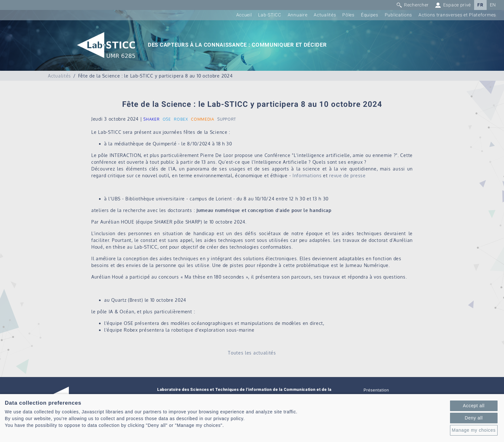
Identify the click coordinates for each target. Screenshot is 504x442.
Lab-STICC (270, 15)
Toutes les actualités (252, 353)
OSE (167, 119)
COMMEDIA (203, 119)
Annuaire (298, 15)
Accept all (474, 406)
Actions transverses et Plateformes (457, 15)
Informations (307, 175)
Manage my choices (474, 430)
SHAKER (151, 119)
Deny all (474, 418)
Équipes (370, 15)
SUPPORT (227, 119)
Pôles (348, 15)
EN (493, 5)
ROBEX (181, 119)
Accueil (244, 15)
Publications (398, 15)
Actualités (325, 15)
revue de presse (347, 175)
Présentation (376, 390)
